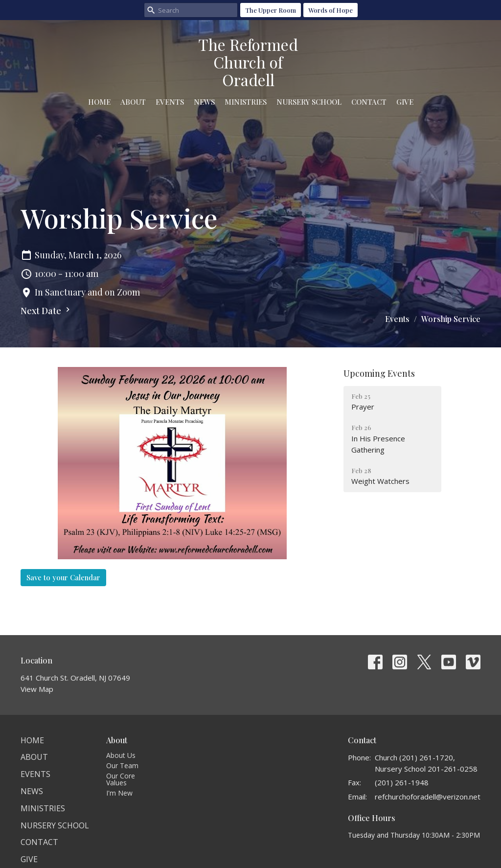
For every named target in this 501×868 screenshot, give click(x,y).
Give (405, 102)
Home (99, 102)
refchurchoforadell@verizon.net (428, 797)
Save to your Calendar (63, 577)
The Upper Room (271, 10)
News (204, 102)
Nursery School (309, 102)
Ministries (246, 102)
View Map (37, 689)
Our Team (122, 765)
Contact (369, 102)
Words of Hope (330, 10)
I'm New (119, 793)
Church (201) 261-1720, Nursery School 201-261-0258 (426, 763)
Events (170, 102)
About (133, 102)
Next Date (46, 311)
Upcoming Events (379, 373)
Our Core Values (121, 779)
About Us (121, 755)
